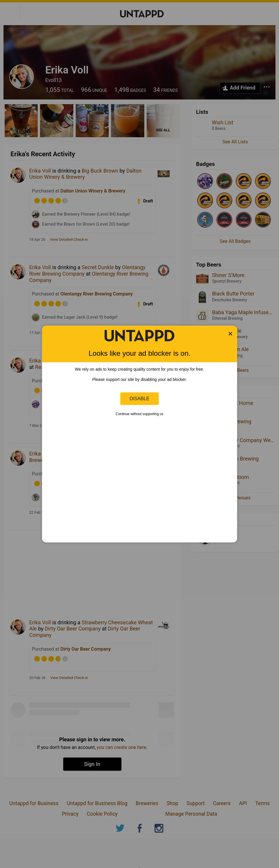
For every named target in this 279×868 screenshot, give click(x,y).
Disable (140, 398)
